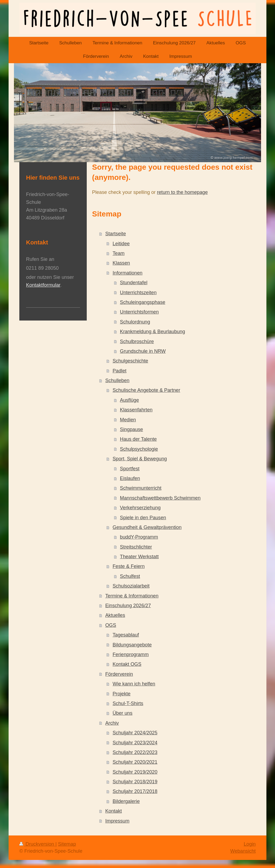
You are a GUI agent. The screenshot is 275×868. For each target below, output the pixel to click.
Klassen (121, 263)
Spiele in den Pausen (143, 518)
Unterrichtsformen (140, 312)
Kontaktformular (43, 285)
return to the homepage (182, 192)
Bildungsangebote (132, 645)
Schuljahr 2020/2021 (135, 762)
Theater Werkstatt (139, 557)
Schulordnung (135, 322)
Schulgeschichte (130, 361)
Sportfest (130, 469)
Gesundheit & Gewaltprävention (147, 527)
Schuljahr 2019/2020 (135, 772)
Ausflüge (130, 400)
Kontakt (114, 811)
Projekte (122, 694)
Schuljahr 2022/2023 (135, 752)
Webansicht (243, 851)
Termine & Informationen (132, 596)
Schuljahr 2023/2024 (135, 743)
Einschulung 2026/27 (128, 606)
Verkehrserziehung (140, 508)
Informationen (127, 273)
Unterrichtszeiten (138, 293)
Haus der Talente (138, 439)
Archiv (112, 723)
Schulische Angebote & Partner (146, 390)
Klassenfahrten (136, 410)
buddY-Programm (139, 537)
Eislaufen (130, 478)
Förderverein (119, 674)
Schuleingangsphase (143, 302)
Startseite (116, 234)
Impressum (117, 821)
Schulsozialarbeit (131, 586)
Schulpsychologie (139, 449)
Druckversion (37, 844)
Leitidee (121, 244)
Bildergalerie (126, 801)
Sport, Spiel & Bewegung (140, 459)
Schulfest (130, 576)
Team (118, 253)
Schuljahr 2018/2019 (135, 782)
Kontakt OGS (127, 664)
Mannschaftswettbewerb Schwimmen (160, 498)
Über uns (122, 713)
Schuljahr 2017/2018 (135, 791)
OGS (111, 625)
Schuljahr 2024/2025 (135, 733)
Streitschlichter (136, 547)
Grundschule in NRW (143, 351)
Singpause (132, 429)
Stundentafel (134, 283)
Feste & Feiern (129, 566)
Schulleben (117, 380)
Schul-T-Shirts (128, 703)
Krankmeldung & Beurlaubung (153, 332)
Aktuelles (115, 615)
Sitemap (67, 844)
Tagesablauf (126, 635)
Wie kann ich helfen (134, 684)
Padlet (120, 371)
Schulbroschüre (137, 341)
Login (250, 844)
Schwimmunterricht (141, 488)
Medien (128, 420)
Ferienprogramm (131, 654)
